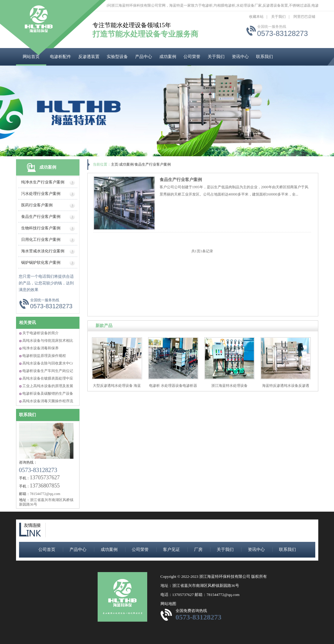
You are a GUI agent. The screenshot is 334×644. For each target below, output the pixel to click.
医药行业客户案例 (37, 205)
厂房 (198, 550)
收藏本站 (256, 17)
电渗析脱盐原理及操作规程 (44, 356)
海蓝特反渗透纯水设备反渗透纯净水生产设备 (286, 388)
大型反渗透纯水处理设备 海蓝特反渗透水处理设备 (117, 388)
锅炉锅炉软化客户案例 (41, 262)
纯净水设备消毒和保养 (41, 348)
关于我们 (278, 17)
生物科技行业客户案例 (41, 228)
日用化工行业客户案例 (41, 239)
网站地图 (168, 604)
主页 (115, 164)
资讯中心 (240, 57)
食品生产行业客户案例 (41, 217)
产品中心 (144, 57)
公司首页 (47, 550)
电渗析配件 (60, 57)
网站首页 (31, 57)
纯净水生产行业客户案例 (43, 182)
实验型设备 (117, 57)
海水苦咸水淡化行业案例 (43, 251)
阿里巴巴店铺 (304, 17)
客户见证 (171, 550)
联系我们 (264, 57)
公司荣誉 (192, 57)
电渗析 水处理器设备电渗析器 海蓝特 (173, 388)
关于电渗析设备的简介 (41, 333)
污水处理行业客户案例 (41, 194)
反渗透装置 (89, 57)
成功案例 (168, 57)
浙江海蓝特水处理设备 (229, 386)
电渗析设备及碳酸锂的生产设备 (48, 393)
